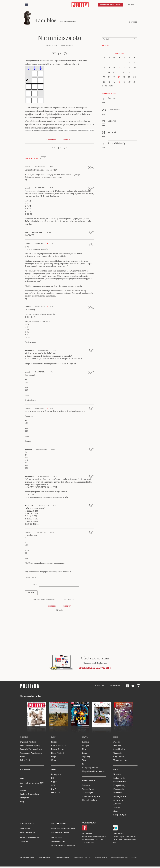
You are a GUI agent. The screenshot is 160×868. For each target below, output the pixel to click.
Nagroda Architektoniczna (94, 772)
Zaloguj (131, 5)
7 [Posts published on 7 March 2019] (119, 68)
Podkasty (117, 793)
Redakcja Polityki (27, 825)
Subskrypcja (115, 686)
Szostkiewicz (119, 750)
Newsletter (100, 686)
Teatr (85, 761)
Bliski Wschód (57, 754)
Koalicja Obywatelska (29, 795)
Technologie (88, 793)
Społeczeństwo (120, 782)
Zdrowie (86, 786)
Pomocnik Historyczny (30, 746)
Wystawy (86, 757)
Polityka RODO (57, 838)
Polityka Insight (45, 858)
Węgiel (54, 782)
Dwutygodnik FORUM (27, 858)
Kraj (22, 779)
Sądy (22, 802)
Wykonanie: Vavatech (101, 858)
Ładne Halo (87, 858)
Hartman (117, 746)
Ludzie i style (119, 779)
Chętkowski (119, 757)
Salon (22, 757)
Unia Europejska (58, 746)
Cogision (81, 858)
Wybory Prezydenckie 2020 (32, 784)
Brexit (54, 743)
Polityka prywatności (60, 833)
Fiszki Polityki (118, 834)
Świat (53, 738)
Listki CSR (56, 793)
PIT (53, 779)
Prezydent (25, 798)
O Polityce (24, 842)
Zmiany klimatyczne (91, 797)
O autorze (133, 23)
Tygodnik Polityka (28, 743)
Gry (84, 765)
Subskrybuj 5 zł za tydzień (94, 669)
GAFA (54, 790)
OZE (53, 786)
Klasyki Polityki (120, 786)
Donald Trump (57, 750)
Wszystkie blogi (120, 761)
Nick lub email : (31, 579)
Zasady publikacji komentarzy (63, 829)
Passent (117, 743)
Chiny (54, 761)
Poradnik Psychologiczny (31, 750)
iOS (83, 834)
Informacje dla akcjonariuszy (63, 847)
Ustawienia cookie (58, 842)
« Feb (104, 87)
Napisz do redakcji (27, 833)
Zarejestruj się (69, 600)
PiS (21, 787)
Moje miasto (119, 790)
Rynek (53, 770)
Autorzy (117, 804)
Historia (117, 775)
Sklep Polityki (120, 815)
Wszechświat (88, 790)
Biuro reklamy (26, 829)
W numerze (24, 738)
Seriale (85, 754)
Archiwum (118, 801)
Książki (85, 743)
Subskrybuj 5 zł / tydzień (110, 5)
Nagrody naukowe (90, 801)
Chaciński (118, 754)
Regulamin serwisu (59, 825)
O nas (116, 812)
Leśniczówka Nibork (62, 858)
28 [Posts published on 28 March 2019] (119, 83)
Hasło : (35, 586)
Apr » (111, 87)
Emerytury (56, 775)
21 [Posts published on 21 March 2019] (119, 78)
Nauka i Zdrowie (89, 781)
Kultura (85, 738)
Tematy (117, 808)
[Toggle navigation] (26, 5)
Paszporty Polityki (90, 768)
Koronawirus (25, 770)
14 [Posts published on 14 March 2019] (119, 73)
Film (84, 750)
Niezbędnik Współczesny (31, 754)
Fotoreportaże (120, 797)
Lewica (23, 791)
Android (89, 834)
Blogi (116, 738)
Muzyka (86, 746)
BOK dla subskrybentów (30, 838)
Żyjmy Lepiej (26, 761)
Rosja (53, 757)
